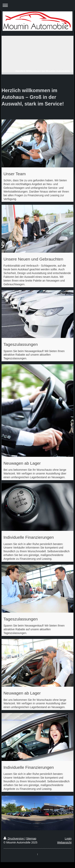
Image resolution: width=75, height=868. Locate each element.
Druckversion (14, 839)
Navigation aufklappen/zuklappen (37, 5)
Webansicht (64, 842)
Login (68, 839)
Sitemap (31, 839)
